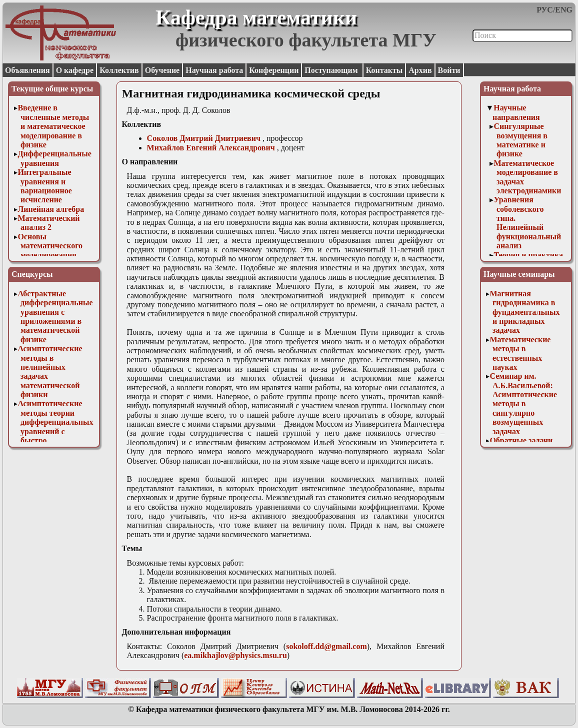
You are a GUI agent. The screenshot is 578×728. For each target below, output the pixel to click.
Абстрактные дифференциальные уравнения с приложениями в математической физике (55, 317)
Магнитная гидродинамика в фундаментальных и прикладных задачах (524, 312)
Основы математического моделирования (50, 246)
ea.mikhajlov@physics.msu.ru (235, 655)
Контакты (384, 70)
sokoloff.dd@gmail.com (326, 646)
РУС (545, 10)
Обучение (162, 70)
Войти (449, 70)
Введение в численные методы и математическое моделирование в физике (53, 126)
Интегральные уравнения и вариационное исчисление (44, 186)
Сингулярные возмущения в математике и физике (520, 140)
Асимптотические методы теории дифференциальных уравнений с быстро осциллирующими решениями (55, 431)
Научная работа (214, 70)
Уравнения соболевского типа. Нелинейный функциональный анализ (527, 223)
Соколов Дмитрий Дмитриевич (204, 138)
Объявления (27, 70)
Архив (420, 70)
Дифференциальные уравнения (54, 158)
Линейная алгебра (51, 209)
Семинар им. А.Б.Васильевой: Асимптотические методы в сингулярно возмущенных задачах (523, 403)
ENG (564, 10)
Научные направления (516, 112)
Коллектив (119, 70)
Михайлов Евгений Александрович (211, 148)
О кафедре (75, 70)
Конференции (274, 70)
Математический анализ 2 (48, 223)
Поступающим (332, 70)
